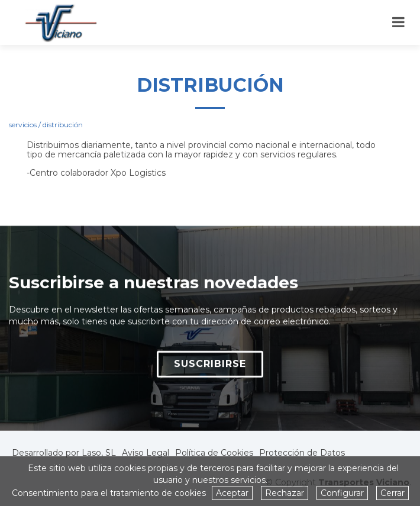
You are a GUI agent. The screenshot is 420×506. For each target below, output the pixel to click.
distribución (63, 125)
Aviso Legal (146, 453)
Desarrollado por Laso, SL (64, 453)
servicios (23, 125)
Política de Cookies (214, 453)
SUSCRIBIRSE (210, 368)
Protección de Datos (302, 453)
